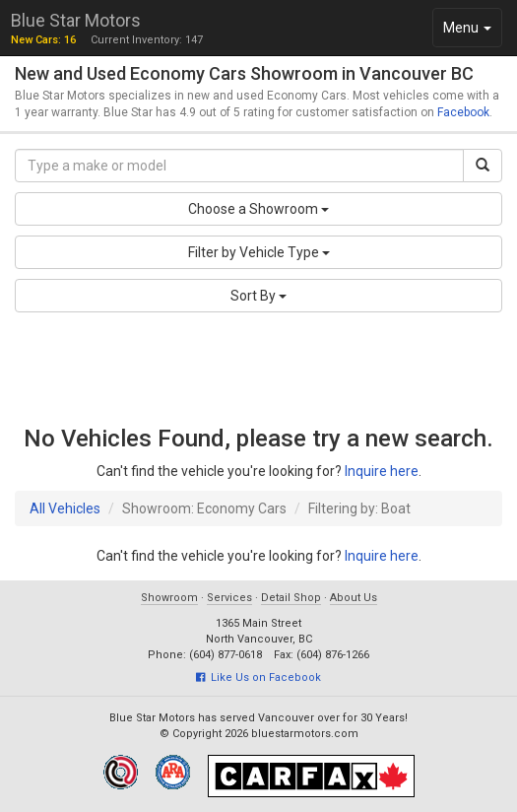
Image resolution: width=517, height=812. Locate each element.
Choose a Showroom (258, 209)
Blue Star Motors (76, 20)
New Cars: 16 (43, 40)
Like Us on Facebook (258, 677)
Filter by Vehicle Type (259, 252)
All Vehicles (65, 508)
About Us (354, 598)
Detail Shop (291, 598)
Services (229, 598)
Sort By (258, 296)
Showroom (169, 598)
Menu (472, 32)
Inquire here (382, 471)
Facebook (463, 112)
